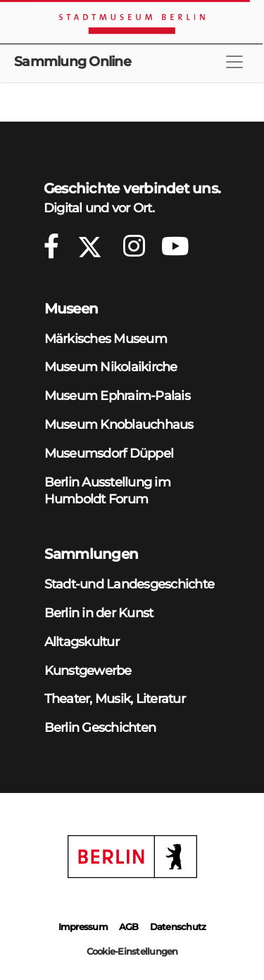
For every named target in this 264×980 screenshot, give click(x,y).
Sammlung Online (73, 62)
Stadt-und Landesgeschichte (130, 584)
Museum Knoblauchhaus (119, 424)
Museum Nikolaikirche (111, 367)
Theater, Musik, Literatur (115, 698)
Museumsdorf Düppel (109, 453)
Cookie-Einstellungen (132, 951)
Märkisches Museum (106, 339)
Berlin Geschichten (100, 727)
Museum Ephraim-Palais (117, 395)
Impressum (83, 927)
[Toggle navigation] (234, 62)
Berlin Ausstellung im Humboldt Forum (107, 491)
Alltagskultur (82, 641)
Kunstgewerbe (88, 670)
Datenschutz (178, 927)
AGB (129, 927)
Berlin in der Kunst (99, 613)
